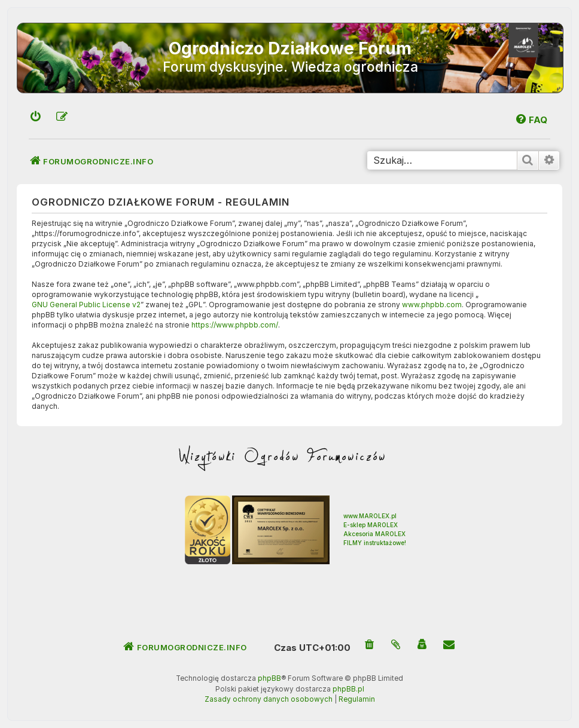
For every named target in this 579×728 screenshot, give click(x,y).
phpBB (269, 678)
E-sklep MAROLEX (371, 525)
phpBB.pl (348, 689)
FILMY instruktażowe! (375, 543)
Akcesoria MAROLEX (374, 534)
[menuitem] (36, 117)
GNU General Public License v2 (86, 305)
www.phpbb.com (432, 305)
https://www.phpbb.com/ (235, 325)
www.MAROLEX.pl (370, 516)
